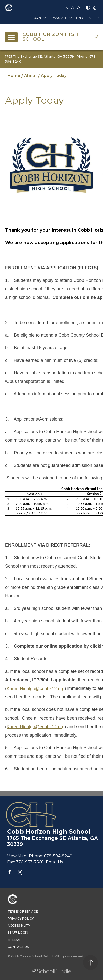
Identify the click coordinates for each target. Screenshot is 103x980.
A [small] (67, 8)
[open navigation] (11, 37)
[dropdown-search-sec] (96, 38)
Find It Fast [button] (85, 18)
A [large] (79, 7)
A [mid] (73, 7)
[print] (95, 8)
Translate (59, 18)
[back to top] (91, 963)
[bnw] (88, 8)
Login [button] (37, 18)
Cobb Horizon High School (50, 37)
